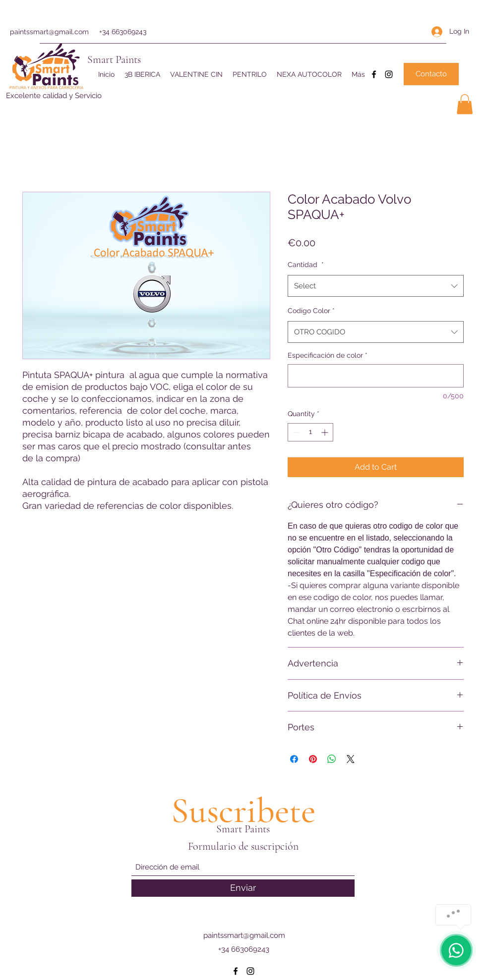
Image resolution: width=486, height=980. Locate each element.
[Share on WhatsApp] (332, 759)
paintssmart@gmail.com (49, 32)
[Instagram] (389, 74)
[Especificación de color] (376, 376)
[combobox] (376, 286)
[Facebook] (374, 74)
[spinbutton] (310, 432)
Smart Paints (114, 59)
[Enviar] (243, 888)
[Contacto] (431, 74)
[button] (465, 104)
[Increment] (326, 432)
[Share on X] (351, 759)
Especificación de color (328, 355)
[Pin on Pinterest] (313, 759)
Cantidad (306, 265)
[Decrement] (295, 432)
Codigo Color (311, 311)
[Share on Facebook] (294, 759)
